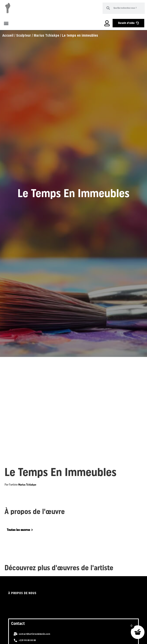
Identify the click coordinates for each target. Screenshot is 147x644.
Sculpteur (24, 35)
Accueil (8, 35)
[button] (6, 23)
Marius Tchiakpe (46, 35)
